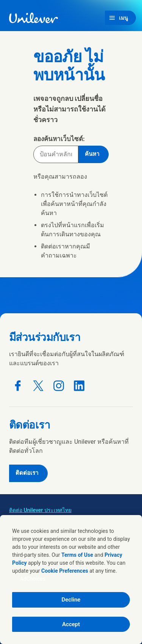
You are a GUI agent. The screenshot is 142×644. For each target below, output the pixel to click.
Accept (71, 624)
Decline (71, 600)
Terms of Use (77, 555)
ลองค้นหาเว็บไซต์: (59, 139)
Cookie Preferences (65, 571)
